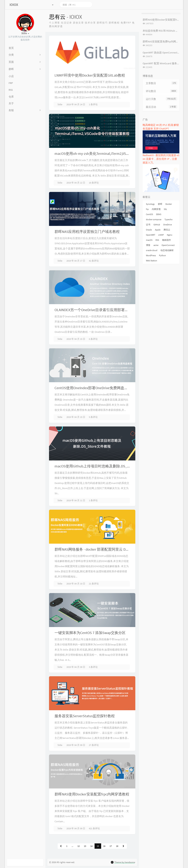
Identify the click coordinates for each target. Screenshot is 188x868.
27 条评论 (94, 745)
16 (104, 846)
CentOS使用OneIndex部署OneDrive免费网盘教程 (93, 388)
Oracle (149, 230)
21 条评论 (94, 584)
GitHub (157, 225)
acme (156, 245)
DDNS (159, 214)
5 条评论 (93, 417)
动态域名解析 (167, 250)
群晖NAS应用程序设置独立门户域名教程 (87, 232)
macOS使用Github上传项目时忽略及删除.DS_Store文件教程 (102, 466)
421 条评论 (94, 828)
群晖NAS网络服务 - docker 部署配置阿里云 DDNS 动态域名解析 (105, 549)
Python (162, 255)
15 (98, 846)
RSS (157, 240)
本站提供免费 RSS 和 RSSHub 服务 (162, 31)
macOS (149, 240)
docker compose (154, 219)
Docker (169, 204)
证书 (148, 225)
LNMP (161, 235)
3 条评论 (93, 667)
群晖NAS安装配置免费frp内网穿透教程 (164, 42)
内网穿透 (156, 209)
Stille (60, 104)
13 (85, 846)
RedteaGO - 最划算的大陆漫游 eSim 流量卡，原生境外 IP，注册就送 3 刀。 (161, 159)
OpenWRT (151, 235)
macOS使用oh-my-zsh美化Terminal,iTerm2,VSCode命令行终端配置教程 (111, 153)
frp (147, 209)
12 (79, 846)
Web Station (152, 261)
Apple (158, 230)
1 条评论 (93, 104)
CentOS (149, 214)
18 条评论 (94, 183)
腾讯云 (167, 230)
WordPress (151, 255)
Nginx (170, 235)
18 (117, 846)
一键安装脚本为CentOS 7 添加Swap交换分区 (90, 633)
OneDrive (168, 225)
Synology (150, 204)
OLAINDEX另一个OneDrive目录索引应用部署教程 (93, 310)
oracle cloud (152, 250)
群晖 (160, 204)
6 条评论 (93, 339)
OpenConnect (168, 245)
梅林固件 (167, 240)
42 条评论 (94, 261)
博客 (148, 245)
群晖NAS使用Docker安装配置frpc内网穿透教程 (92, 794)
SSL (165, 209)
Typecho (169, 219)
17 (111, 846)
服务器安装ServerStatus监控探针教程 (85, 716)
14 (91, 846)
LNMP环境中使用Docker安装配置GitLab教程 (90, 75)
